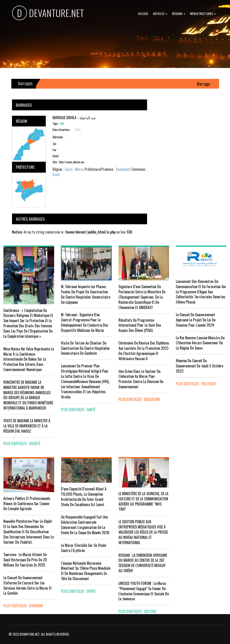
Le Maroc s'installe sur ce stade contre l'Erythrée (84, 548)
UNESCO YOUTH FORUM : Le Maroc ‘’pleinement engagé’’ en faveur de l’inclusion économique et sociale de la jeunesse (144, 591)
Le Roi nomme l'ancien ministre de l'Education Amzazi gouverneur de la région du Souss (200, 343)
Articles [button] (160, 13)
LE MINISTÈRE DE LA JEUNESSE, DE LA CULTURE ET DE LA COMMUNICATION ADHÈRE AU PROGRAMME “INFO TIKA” (143, 501)
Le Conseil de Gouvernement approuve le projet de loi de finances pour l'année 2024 (196, 320)
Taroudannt (123, 169)
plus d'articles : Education (139, 399)
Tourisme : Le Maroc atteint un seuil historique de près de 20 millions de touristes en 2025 (25, 560)
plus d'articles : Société (22, 444)
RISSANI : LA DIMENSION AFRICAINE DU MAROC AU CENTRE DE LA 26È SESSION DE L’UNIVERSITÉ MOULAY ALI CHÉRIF (143, 563)
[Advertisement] (186, 128)
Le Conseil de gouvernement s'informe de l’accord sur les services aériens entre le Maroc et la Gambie (28, 585)
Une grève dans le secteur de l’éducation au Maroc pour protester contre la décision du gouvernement (141, 379)
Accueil (143, 13)
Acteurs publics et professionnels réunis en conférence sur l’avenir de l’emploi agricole (27, 504)
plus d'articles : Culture (137, 611)
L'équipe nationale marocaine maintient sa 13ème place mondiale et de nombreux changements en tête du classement (86, 571)
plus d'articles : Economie (23, 606)
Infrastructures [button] (203, 13)
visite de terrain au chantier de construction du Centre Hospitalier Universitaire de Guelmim (85, 348)
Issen (56, 174)
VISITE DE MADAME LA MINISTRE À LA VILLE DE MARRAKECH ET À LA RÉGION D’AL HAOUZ (27, 426)
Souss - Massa (74, 169)
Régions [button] (179, 13)
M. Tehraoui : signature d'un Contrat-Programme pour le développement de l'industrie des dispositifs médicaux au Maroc (85, 322)
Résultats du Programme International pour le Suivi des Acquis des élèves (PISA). (140, 325)
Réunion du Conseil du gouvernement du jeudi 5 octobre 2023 (200, 366)
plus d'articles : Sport (79, 591)
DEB (62, 124)
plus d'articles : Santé (78, 410)
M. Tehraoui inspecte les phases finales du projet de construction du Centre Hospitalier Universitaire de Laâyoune (86, 294)
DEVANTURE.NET (48, 14)
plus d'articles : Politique (196, 384)
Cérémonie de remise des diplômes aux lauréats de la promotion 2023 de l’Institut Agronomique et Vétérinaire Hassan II (144, 351)
